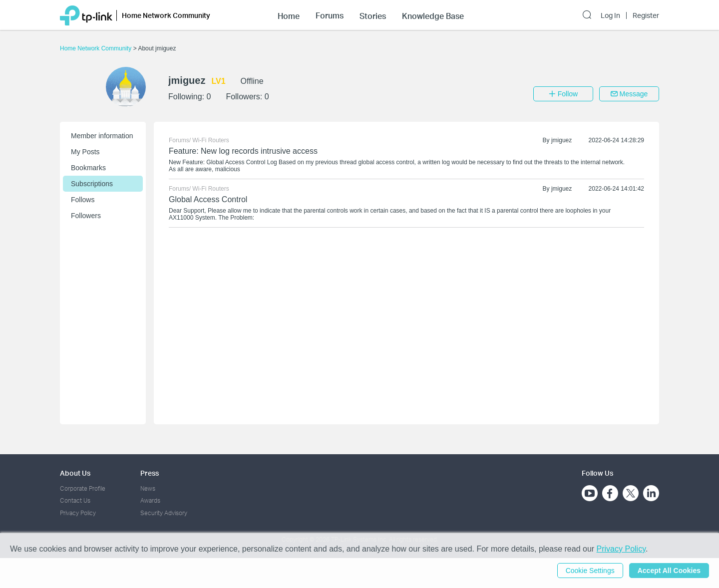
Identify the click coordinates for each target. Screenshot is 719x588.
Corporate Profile (83, 488)
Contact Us (75, 500)
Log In (610, 15)
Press (150, 473)
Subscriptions (92, 184)
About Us (75, 473)
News (148, 488)
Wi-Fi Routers (210, 140)
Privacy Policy (78, 513)
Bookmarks (88, 168)
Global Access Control (208, 199)
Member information (102, 136)
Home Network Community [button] (166, 15)
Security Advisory (164, 513)
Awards (150, 500)
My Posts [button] (85, 152)
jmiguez (561, 140)
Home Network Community (97, 48)
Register (646, 15)
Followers (86, 216)
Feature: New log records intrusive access (243, 151)
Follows (83, 200)
